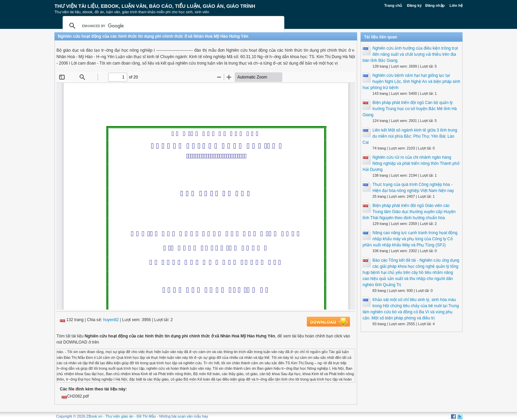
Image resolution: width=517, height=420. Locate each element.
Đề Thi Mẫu (146, 416)
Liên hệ (456, 5)
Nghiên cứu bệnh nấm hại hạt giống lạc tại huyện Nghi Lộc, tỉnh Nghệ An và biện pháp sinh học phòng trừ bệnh (411, 82)
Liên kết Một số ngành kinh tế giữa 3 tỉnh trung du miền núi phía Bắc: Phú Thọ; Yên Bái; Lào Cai (410, 136)
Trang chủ (393, 5)
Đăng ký (414, 5)
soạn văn (185, 416)
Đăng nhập (435, 5)
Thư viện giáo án (119, 416)
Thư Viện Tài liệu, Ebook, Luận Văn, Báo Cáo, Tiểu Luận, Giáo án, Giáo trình (155, 6)
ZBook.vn (94, 416)
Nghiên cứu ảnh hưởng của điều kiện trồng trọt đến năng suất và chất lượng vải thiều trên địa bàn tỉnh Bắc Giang (410, 54)
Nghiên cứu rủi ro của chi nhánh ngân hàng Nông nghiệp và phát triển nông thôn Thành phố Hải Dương (411, 163)
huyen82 (111, 320)
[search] (172, 26)
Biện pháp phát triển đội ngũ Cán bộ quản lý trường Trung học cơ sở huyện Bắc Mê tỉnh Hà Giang (410, 109)
